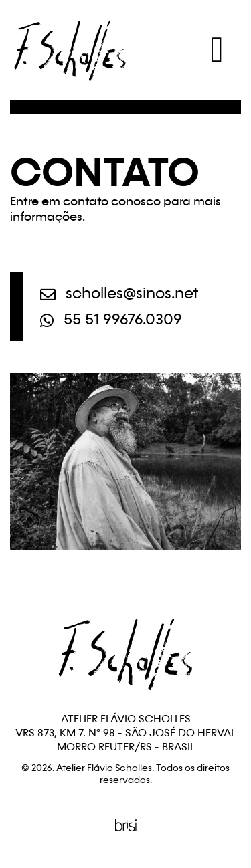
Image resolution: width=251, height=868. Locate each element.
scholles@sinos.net (119, 295)
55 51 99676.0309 (111, 321)
